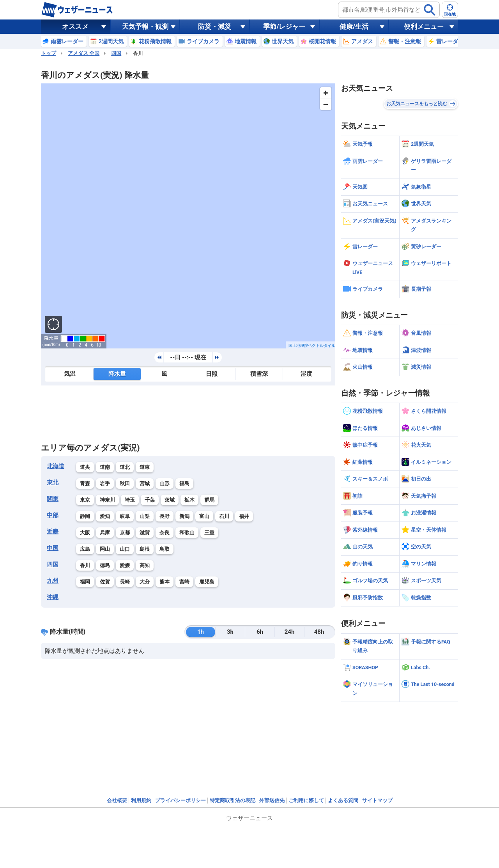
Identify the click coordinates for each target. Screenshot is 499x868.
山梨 (145, 516)
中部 (53, 515)
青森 (85, 483)
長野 (165, 516)
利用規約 (141, 800)
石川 (224, 516)
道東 (145, 467)
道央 (85, 467)
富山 (204, 516)
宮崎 (184, 582)
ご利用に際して (306, 800)
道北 (125, 467)
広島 (85, 549)
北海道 (56, 466)
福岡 (85, 582)
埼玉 (130, 500)
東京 (85, 500)
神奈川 (107, 500)
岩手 (105, 483)
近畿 (53, 532)
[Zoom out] (326, 104)
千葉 (150, 500)
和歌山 (187, 533)
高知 (145, 565)
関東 (53, 499)
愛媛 (125, 565)
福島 (184, 483)
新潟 (184, 516)
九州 (53, 581)
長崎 (125, 582)
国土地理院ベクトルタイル (312, 346)
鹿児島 (207, 582)
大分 (145, 582)
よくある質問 (343, 800)
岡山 (105, 549)
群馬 (209, 500)
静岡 (85, 516)
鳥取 (165, 549)
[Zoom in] (326, 93)
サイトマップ (377, 800)
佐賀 (105, 582)
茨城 (170, 500)
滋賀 (145, 533)
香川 (85, 565)
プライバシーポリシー (180, 800)
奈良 (165, 533)
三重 (209, 533)
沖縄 (53, 597)
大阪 (85, 533)
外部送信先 (272, 800)
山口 (125, 549)
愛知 (105, 516)
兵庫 (105, 533)
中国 (53, 548)
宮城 (145, 483)
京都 (125, 533)
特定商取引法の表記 (233, 800)
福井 (244, 516)
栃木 (189, 500)
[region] (188, 216)
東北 (53, 483)
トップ (49, 53)
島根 (145, 549)
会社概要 (117, 800)
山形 (165, 483)
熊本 (165, 582)
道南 (105, 467)
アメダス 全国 (84, 53)
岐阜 (125, 516)
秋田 (125, 483)
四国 (116, 53)
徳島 (105, 565)
